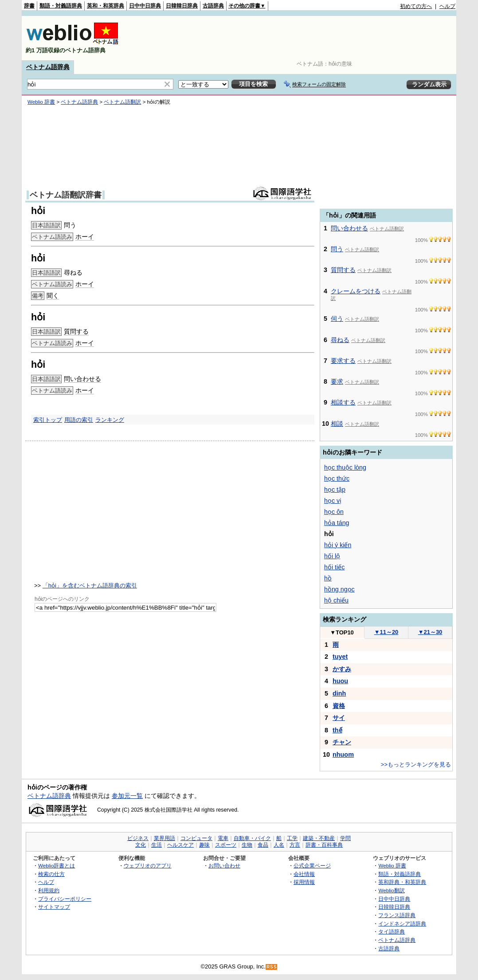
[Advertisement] (294, 38)
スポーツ (226, 845)
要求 (337, 381)
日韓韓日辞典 (182, 6)
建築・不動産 (319, 838)
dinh (339, 693)
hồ (328, 578)
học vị (333, 501)
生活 (157, 845)
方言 (295, 845)
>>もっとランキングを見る (416, 764)
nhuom (343, 754)
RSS (272, 967)
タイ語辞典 (392, 931)
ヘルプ (447, 6)
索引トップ (48, 420)
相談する (343, 402)
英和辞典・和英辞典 (402, 882)
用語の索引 (79, 420)
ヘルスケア (180, 845)
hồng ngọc (339, 589)
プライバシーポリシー (65, 899)
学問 (345, 838)
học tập (335, 490)
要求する (343, 361)
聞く (53, 296)
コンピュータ (196, 838)
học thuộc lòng (345, 467)
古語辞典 (213, 6)
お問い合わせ (224, 865)
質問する (76, 331)
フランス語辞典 (397, 915)
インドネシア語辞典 (402, 924)
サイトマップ (54, 907)
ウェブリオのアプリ (148, 865)
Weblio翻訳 (391, 890)
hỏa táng (337, 523)
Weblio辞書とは (57, 865)
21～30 (430, 632)
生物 (247, 845)
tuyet (340, 657)
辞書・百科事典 (324, 845)
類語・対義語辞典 (61, 6)
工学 (292, 838)
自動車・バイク (252, 838)
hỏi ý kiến (338, 545)
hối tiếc (334, 567)
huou (340, 681)
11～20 (386, 632)
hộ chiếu (336, 600)
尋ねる (340, 340)
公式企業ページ (312, 865)
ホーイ (85, 237)
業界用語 (165, 838)
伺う (337, 319)
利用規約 (49, 890)
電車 (223, 838)
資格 (339, 706)
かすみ (342, 669)
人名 (279, 845)
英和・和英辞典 (106, 6)
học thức (337, 478)
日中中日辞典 (145, 6)
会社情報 (304, 874)
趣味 (204, 845)
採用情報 (304, 882)
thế (337, 730)
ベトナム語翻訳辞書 (66, 195)
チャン (342, 742)
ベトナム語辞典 (48, 67)
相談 (337, 424)
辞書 (29, 6)
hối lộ (332, 556)
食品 (263, 845)
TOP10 (342, 632)
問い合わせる (82, 379)
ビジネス (138, 838)
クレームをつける (356, 291)
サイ (339, 718)
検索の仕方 (51, 874)
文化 (141, 845)
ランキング (110, 420)
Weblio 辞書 (41, 102)
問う (337, 249)
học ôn (334, 512)
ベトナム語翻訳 (122, 102)
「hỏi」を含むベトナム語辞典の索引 (90, 585)
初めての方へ (416, 6)
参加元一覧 (127, 796)
